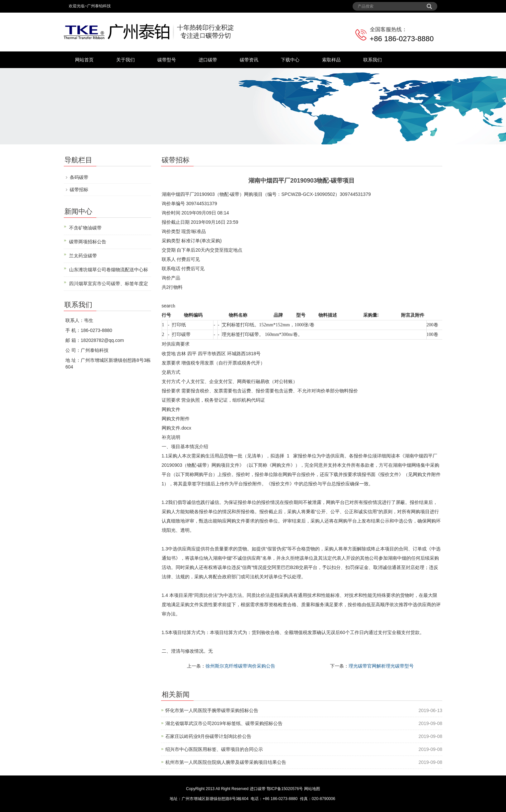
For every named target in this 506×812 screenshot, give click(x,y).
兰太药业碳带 (83, 256)
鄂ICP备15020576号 (285, 789)
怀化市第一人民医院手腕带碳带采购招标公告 (212, 710)
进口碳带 (208, 60)
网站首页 (84, 60)
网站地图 (312, 789)
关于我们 (126, 60)
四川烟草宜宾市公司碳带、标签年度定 (109, 284)
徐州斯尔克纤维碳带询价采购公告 (240, 666)
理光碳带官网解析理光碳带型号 (381, 666)
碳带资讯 (249, 60)
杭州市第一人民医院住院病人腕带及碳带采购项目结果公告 (226, 762)
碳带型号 (167, 60)
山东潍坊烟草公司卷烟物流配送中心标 (109, 270)
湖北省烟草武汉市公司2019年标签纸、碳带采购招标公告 (224, 723)
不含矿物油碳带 (85, 228)
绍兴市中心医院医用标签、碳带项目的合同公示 (214, 749)
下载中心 (290, 60)
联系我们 (373, 60)
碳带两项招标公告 (88, 242)
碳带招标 (79, 190)
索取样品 (331, 60)
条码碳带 (79, 177)
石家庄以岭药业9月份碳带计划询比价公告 (209, 736)
